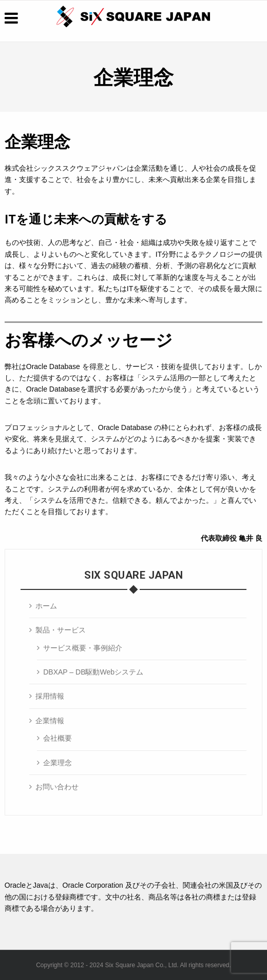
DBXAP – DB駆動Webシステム (93, 672)
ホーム (46, 606)
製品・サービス (61, 630)
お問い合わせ (57, 787)
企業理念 (58, 763)
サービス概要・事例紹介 (83, 648)
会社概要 (58, 738)
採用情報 (50, 696)
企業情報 (50, 721)
